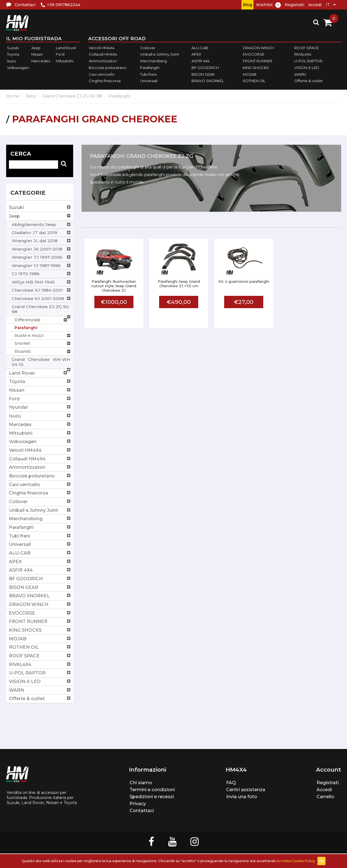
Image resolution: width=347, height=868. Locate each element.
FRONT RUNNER (258, 61)
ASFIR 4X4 (201, 61)
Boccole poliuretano (108, 68)
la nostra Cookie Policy (296, 861)
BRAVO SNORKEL (208, 81)
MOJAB (250, 74)
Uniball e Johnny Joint (160, 54)
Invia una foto (242, 797)
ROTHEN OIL (254, 81)
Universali (149, 81)
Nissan (37, 54)
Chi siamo (141, 783)
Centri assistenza (246, 790)
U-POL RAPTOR (308, 61)
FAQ (231, 783)
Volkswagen (18, 68)
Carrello (325, 797)
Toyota (13, 54)
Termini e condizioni (152, 790)
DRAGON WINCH (258, 48)
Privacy (138, 804)
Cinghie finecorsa (105, 81)
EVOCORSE (254, 54)
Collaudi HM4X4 (103, 54)
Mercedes (41, 61)
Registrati (295, 5)
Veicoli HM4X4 (102, 48)
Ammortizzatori (103, 61)
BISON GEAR (203, 74)
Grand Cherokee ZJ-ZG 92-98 (72, 96)
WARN (300, 74)
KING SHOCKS (256, 68)
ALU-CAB (200, 48)
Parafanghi (150, 68)
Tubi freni (148, 74)
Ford (60, 54)
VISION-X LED (307, 68)
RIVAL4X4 (303, 54)
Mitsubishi (65, 61)
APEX (196, 54)
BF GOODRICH (205, 68)
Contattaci (142, 811)
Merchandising (154, 61)
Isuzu (11, 61)
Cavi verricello (102, 74)
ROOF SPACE (307, 48)
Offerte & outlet (308, 81)
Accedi (315, 5)
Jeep (36, 48)
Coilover (148, 48)
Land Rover (66, 48)
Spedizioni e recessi (152, 797)
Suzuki (13, 48)
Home (13, 96)
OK (321, 861)
